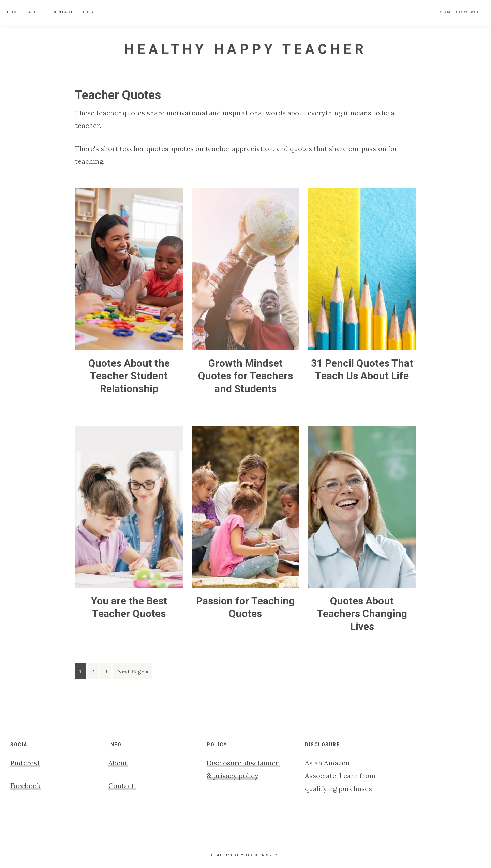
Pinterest (25, 763)
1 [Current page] (82, 672)
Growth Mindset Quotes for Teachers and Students (245, 376)
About (118, 763)
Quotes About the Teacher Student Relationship (129, 376)
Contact (122, 786)
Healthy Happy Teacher (245, 49)
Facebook (25, 786)
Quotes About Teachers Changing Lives (362, 614)
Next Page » (133, 672)
